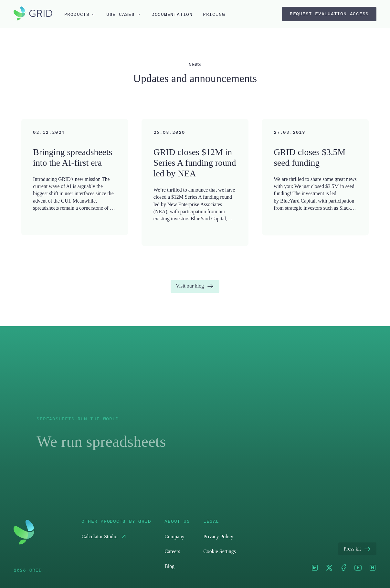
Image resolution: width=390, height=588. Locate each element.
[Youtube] (358, 568)
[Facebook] (343, 568)
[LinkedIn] (315, 568)
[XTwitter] (329, 568)
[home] (33, 14)
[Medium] (373, 568)
